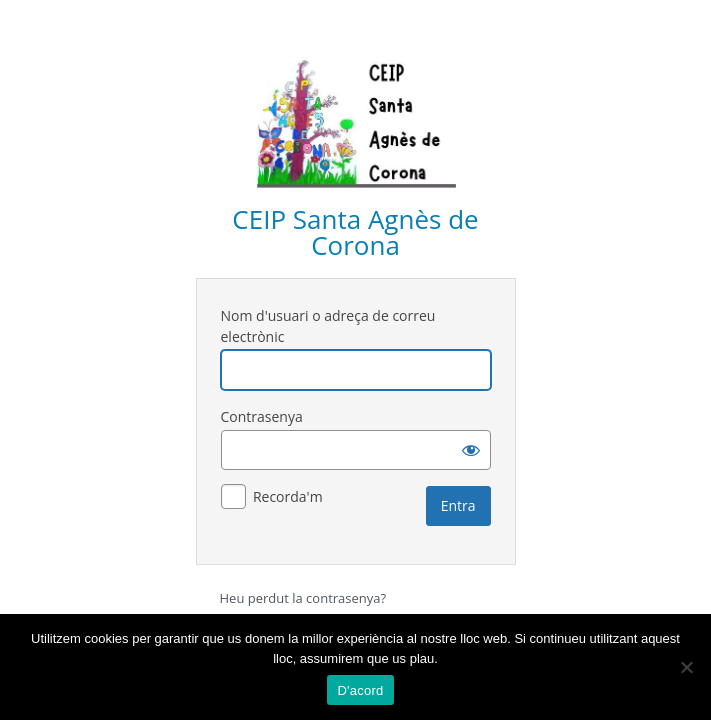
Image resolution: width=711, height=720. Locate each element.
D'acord (360, 690)
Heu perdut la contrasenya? (303, 598)
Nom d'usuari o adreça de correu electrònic (328, 326)
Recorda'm (288, 496)
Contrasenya (262, 416)
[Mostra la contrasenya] (471, 450)
